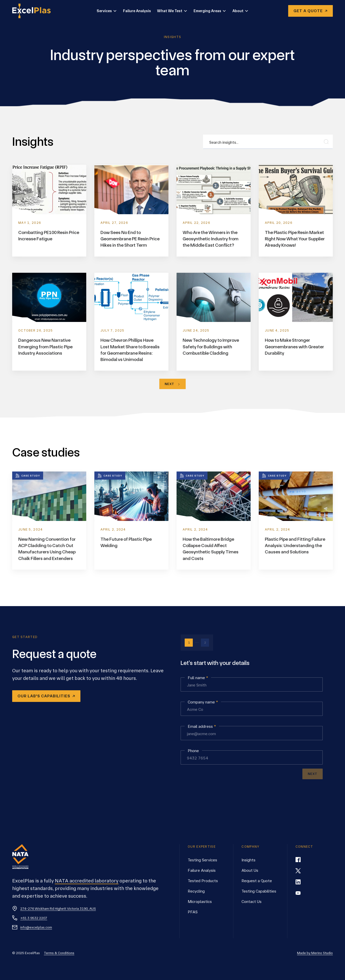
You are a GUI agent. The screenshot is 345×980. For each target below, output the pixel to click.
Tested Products (203, 881)
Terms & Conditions (59, 953)
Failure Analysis (137, 11)
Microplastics (200, 902)
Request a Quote (257, 881)
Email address (202, 727)
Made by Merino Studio (315, 953)
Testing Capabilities (259, 891)
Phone (193, 751)
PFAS (193, 912)
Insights (248, 860)
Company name (203, 702)
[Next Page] (172, 384)
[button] (107, 11)
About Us (250, 870)
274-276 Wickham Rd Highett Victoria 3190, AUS (58, 909)
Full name (198, 678)
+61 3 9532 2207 (34, 918)
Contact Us (252, 902)
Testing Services (202, 860)
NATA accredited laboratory (87, 881)
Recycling (196, 891)
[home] (34, 11)
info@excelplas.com (36, 927)
